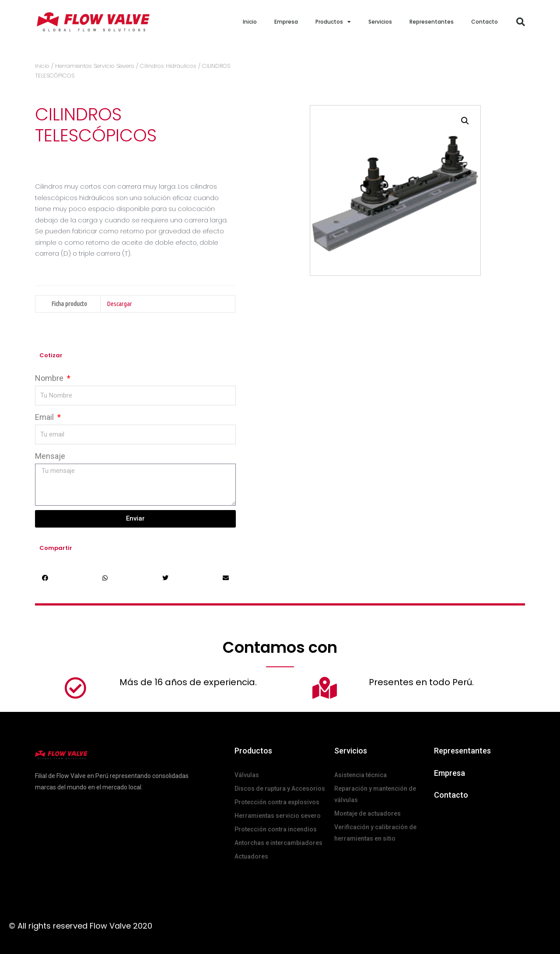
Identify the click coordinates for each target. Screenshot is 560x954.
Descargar (119, 304)
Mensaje (50, 456)
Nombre (50, 378)
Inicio (250, 22)
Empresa (286, 22)
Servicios (380, 22)
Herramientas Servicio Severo (95, 66)
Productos (333, 22)
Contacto (485, 22)
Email (45, 417)
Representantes (432, 22)
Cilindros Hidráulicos (168, 66)
